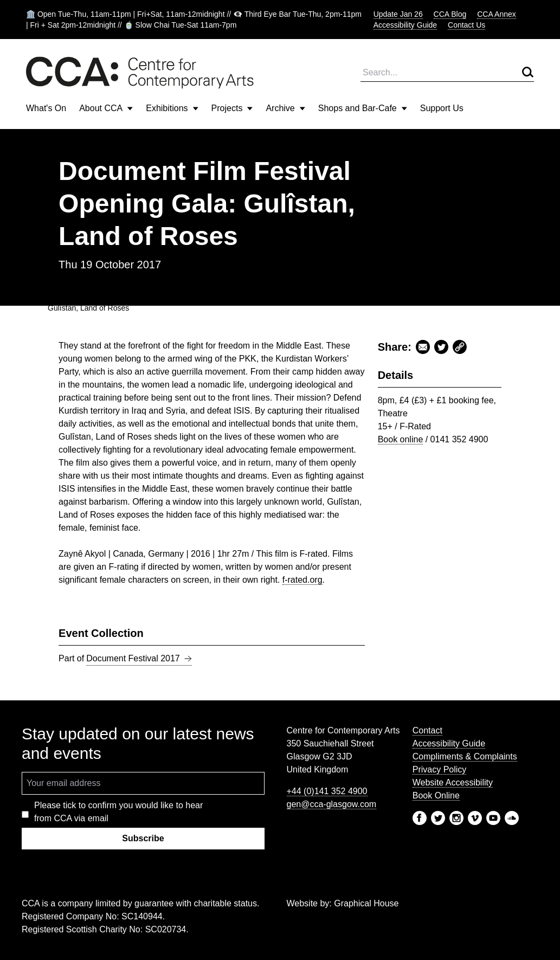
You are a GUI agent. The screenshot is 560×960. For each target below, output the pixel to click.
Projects (232, 108)
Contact (427, 730)
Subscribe (143, 838)
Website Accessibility (453, 782)
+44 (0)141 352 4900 (327, 791)
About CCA (106, 108)
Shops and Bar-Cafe (363, 108)
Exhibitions (172, 108)
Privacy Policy (440, 769)
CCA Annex (497, 14)
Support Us (442, 108)
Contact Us (466, 25)
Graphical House (366, 903)
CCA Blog (450, 14)
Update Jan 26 (398, 14)
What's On (46, 108)
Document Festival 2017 (139, 659)
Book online (401, 439)
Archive (285, 108)
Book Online (436, 795)
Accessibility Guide (405, 25)
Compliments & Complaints (465, 756)
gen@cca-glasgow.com (332, 804)
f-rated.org (302, 580)
